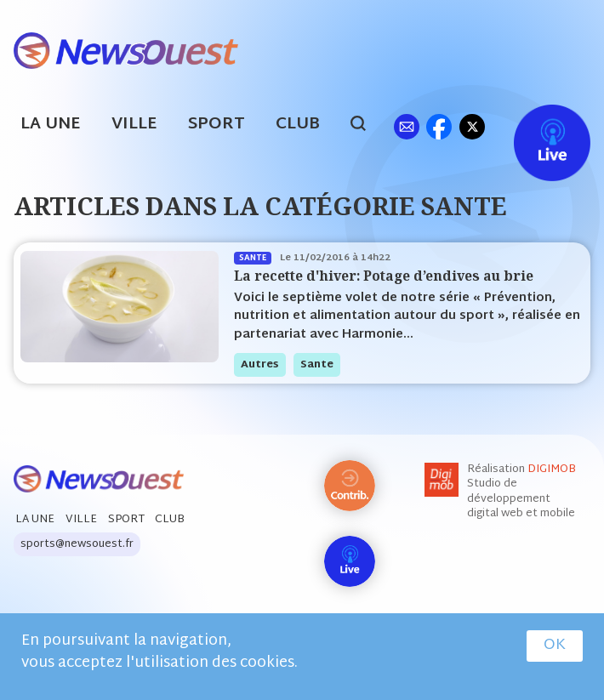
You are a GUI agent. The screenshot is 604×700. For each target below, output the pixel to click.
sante (317, 365)
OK (555, 646)
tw (472, 126)
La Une (51, 125)
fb (439, 126)
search (367, 126)
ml (406, 126)
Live (535, 126)
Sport (217, 125)
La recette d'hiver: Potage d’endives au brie (384, 276)
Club (298, 125)
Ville (134, 125)
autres (260, 365)
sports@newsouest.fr (77, 544)
